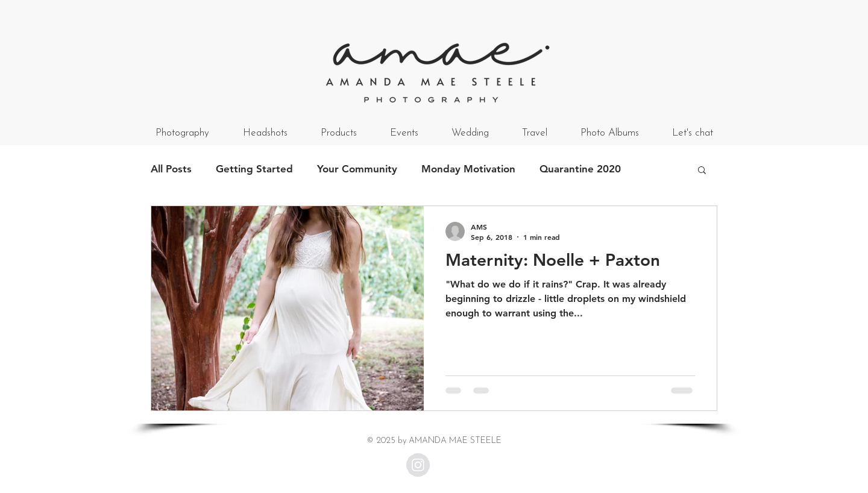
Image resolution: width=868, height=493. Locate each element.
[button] (702, 171)
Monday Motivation (468, 169)
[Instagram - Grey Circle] (418, 465)
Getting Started (254, 169)
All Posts (171, 169)
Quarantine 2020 (580, 169)
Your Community (357, 169)
